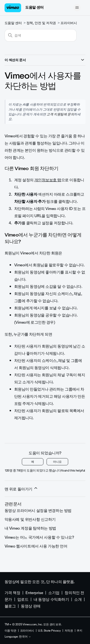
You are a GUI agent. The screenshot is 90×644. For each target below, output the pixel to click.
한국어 (25, 637)
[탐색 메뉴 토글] (77, 8)
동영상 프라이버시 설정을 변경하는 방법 (38, 511)
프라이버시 (69, 23)
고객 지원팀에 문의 (60, 114)
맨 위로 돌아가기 (21, 489)
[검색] (41, 35)
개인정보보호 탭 (48, 180)
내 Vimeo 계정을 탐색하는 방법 (30, 528)
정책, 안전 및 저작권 (41, 23)
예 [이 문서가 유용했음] (33, 462)
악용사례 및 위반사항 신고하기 (30, 519)
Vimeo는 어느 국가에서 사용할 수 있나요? (39, 537)
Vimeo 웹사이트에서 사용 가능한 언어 (36, 546)
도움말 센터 (34, 7)
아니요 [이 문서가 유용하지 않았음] (57, 462)
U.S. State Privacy (49, 631)
